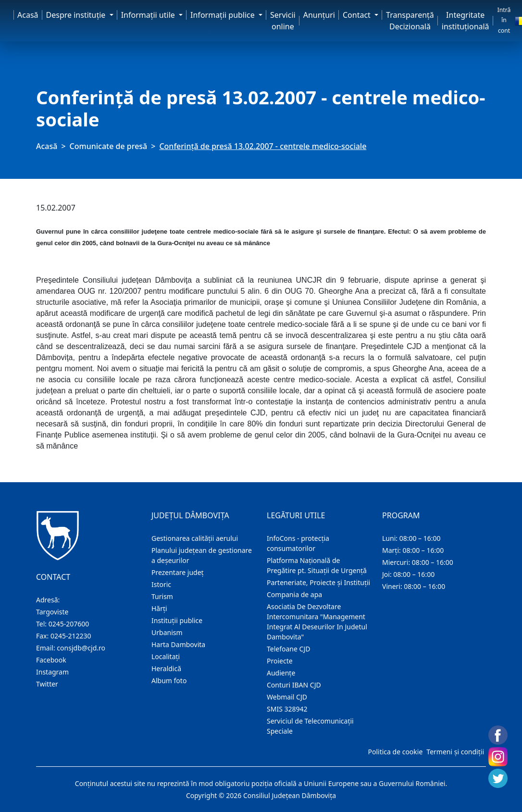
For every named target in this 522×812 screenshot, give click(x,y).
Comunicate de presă (109, 146)
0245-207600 (69, 624)
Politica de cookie (395, 752)
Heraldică (166, 668)
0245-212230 (71, 636)
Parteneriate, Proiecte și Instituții (318, 582)
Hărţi (159, 608)
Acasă (28, 15)
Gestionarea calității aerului (195, 538)
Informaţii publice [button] (224, 15)
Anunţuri (319, 15)
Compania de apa (294, 594)
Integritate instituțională (466, 21)
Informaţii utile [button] (149, 15)
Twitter (47, 684)
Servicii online (283, 21)
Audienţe (281, 673)
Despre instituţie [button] (77, 15)
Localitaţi (166, 656)
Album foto (169, 681)
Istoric (161, 584)
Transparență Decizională (410, 21)
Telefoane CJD (288, 649)
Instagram (52, 672)
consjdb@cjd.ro (81, 648)
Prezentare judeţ (178, 572)
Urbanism (167, 632)
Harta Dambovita (178, 644)
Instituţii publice (177, 620)
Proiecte (280, 661)
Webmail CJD (287, 697)
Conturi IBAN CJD (294, 685)
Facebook (51, 660)
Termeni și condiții (455, 752)
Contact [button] (358, 15)
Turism (162, 596)
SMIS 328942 (287, 709)
